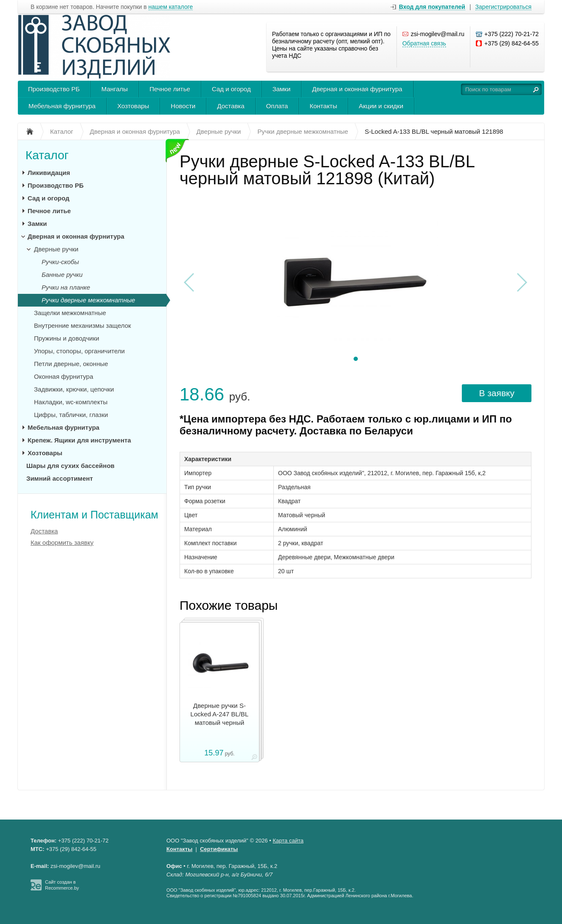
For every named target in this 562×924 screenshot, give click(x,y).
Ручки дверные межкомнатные (88, 300)
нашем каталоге (171, 7)
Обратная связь (424, 43)
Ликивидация (49, 173)
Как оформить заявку (62, 542)
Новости (183, 106)
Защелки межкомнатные (70, 313)
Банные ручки (62, 275)
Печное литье (170, 89)
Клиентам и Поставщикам (94, 515)
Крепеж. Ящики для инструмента (79, 440)
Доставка (230, 106)
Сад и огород (231, 89)
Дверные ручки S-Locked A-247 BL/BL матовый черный (220, 714)
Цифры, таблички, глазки (71, 415)
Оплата (277, 106)
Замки (282, 89)
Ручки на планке (66, 287)
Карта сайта (288, 841)
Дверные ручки (56, 249)
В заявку (497, 393)
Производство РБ (54, 89)
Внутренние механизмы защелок (83, 325)
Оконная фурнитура (64, 376)
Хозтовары (133, 106)
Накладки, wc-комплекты (71, 402)
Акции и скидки (381, 106)
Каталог (47, 155)
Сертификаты (219, 849)
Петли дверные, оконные (71, 364)
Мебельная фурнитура (62, 106)
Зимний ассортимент (60, 478)
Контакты (323, 106)
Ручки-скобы (60, 262)
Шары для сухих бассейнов (70, 466)
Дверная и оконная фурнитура (357, 89)
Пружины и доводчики (67, 338)
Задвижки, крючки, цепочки (74, 389)
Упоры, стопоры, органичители (79, 351)
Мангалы (115, 89)
